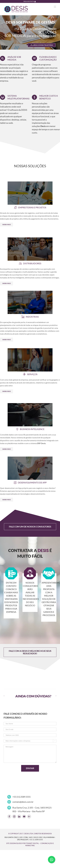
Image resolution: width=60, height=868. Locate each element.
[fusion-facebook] (9, 816)
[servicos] (30, 350)
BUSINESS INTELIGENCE (32, 429)
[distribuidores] (30, 239)
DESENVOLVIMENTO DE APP (32, 483)
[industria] (30, 292)
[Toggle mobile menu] (55, 7)
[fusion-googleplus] (29, 816)
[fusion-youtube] (24, 816)
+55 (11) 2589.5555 (21, 797)
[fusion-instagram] (14, 816)
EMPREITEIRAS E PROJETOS (32, 207)
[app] (30, 458)
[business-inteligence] (30, 405)
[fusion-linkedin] (19, 816)
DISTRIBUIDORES (32, 263)
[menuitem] (30, 1)
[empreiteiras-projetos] (30, 183)
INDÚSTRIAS (32, 317)
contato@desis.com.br (23, 802)
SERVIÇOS (32, 374)
